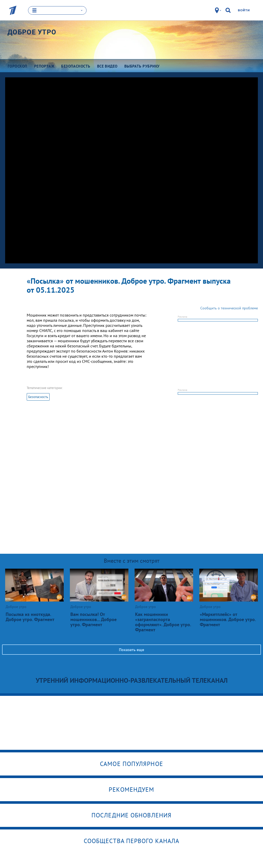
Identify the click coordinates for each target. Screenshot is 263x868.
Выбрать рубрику (142, 66)
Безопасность (38, 396)
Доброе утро (32, 32)
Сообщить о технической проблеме (229, 308)
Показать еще (131, 649)
